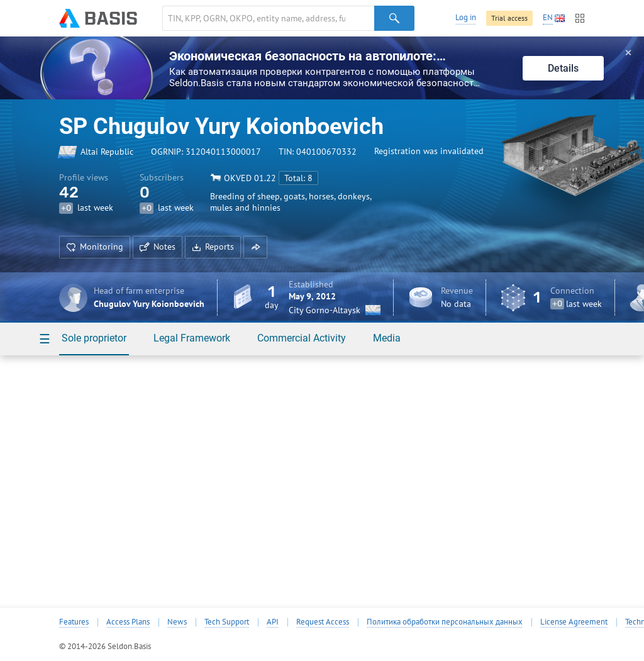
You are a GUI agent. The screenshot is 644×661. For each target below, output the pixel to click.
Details (563, 68)
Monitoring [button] (95, 247)
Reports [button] (213, 247)
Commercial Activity (302, 338)
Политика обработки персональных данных (445, 622)
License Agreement (574, 622)
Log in (466, 17)
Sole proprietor (94, 338)
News (177, 622)
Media (387, 338)
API (273, 622)
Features (74, 622)
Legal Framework (192, 338)
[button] (255, 247)
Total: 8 (298, 178)
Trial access (509, 18)
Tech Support (227, 622)
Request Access (323, 622)
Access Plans (128, 622)
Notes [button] (158, 247)
